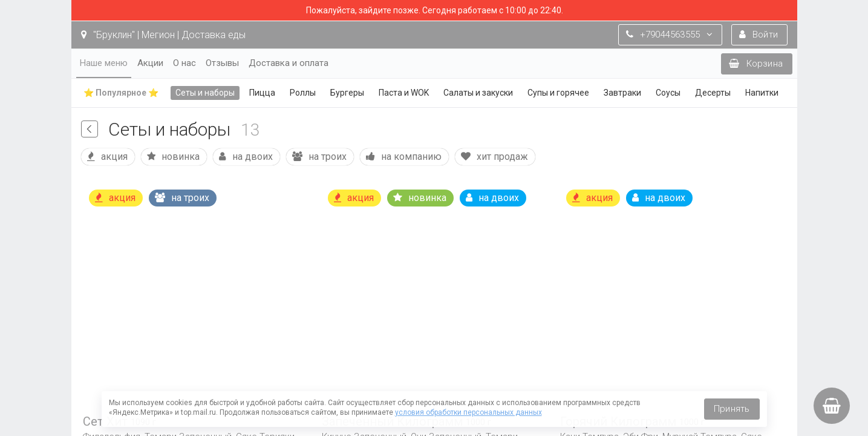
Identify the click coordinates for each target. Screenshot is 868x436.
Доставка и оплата (289, 63)
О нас (184, 63)
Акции (150, 63)
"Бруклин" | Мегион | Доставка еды (163, 35)
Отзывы (222, 63)
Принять (732, 409)
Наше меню (104, 63)
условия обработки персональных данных (468, 412)
